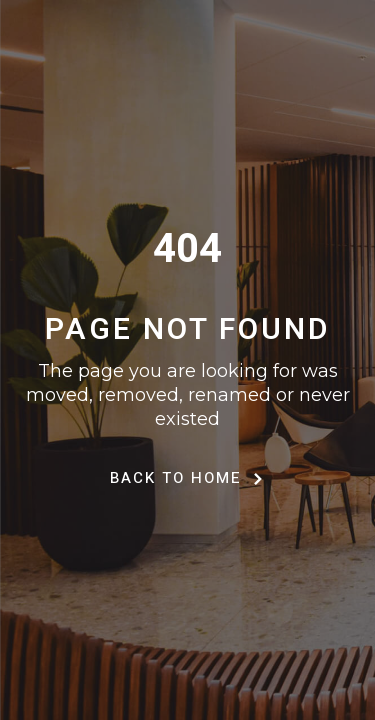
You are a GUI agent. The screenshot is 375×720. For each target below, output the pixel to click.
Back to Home (188, 478)
